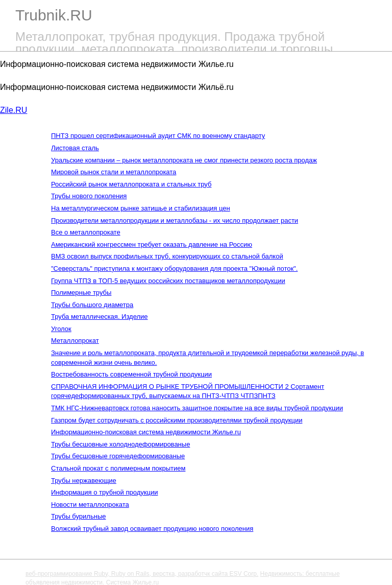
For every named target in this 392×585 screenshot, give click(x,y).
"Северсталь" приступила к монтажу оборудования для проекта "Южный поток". (174, 268)
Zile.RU (14, 110)
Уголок (61, 329)
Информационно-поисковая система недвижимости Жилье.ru (146, 432)
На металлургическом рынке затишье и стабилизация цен (141, 208)
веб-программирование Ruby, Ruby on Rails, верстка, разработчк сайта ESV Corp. (142, 574)
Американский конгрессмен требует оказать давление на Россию (152, 244)
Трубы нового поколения (89, 196)
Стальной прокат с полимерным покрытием (118, 468)
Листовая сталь (75, 148)
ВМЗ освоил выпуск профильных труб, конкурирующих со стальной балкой (167, 256)
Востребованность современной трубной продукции (131, 374)
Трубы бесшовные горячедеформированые (118, 456)
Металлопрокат (75, 341)
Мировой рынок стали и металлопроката (114, 172)
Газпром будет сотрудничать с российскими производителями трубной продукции (177, 420)
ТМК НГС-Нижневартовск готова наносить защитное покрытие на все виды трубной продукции (197, 408)
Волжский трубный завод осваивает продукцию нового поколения (152, 529)
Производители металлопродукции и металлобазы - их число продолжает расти (175, 220)
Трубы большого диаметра (92, 305)
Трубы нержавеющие (84, 481)
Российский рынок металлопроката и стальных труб (131, 184)
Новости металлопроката (90, 505)
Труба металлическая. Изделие (100, 317)
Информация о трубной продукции (104, 492)
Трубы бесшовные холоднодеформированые (120, 444)
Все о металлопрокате (86, 232)
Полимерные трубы (81, 292)
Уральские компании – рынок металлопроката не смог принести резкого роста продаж (184, 160)
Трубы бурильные (78, 516)
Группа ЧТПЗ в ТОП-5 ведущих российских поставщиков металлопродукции (168, 281)
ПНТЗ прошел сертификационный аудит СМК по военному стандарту (158, 136)
